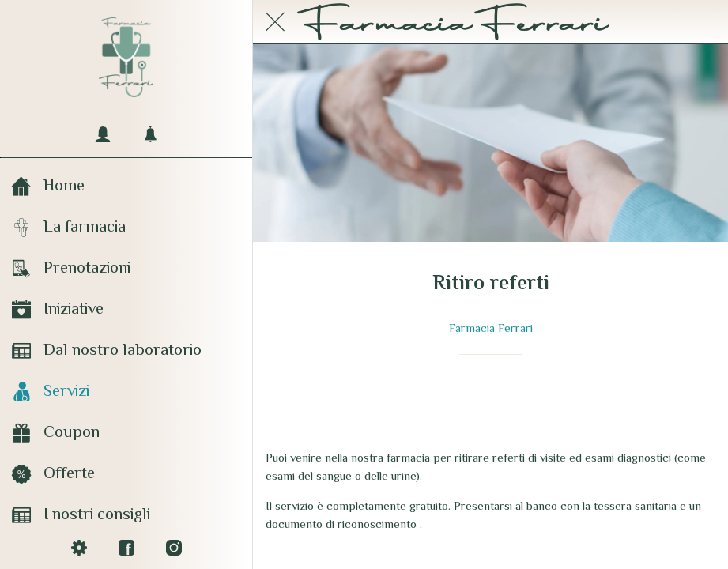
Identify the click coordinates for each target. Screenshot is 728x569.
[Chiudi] (275, 22)
